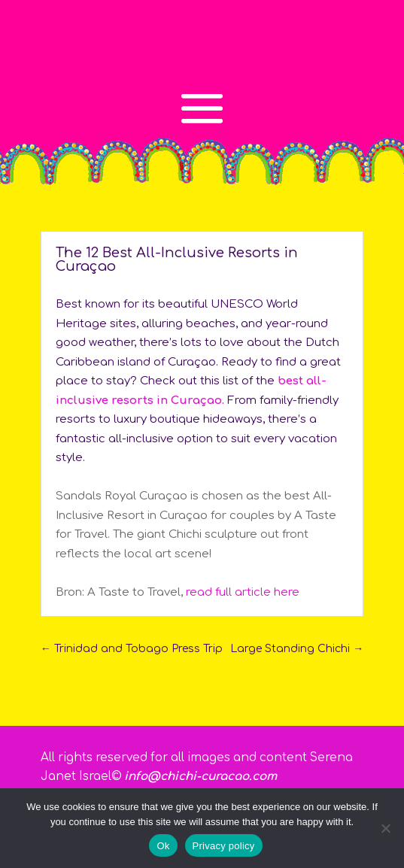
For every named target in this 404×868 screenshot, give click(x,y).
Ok (163, 846)
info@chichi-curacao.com (200, 777)
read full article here (243, 592)
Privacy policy (224, 846)
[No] (385, 828)
